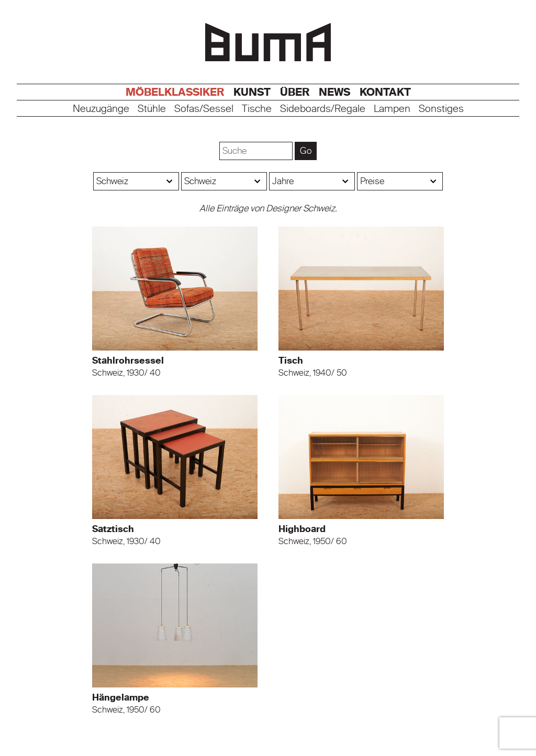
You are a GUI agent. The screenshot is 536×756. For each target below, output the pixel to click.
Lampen (392, 109)
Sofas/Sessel (204, 109)
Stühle (152, 109)
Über (295, 92)
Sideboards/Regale (323, 109)
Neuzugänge (101, 109)
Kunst (252, 92)
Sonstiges (441, 109)
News (334, 92)
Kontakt (385, 92)
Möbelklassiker (175, 92)
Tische (257, 109)
